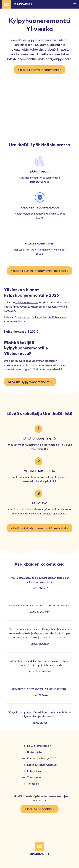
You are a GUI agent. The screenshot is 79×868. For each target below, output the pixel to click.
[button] (75, 4)
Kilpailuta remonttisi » (39, 809)
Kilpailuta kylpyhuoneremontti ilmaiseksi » (39, 271)
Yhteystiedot (32, 777)
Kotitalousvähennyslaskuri (39, 765)
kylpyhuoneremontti (27, 302)
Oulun (35, 317)
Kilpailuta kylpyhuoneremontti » (39, 70)
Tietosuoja (31, 784)
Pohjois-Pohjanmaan (55, 317)
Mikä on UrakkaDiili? (36, 746)
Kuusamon (24, 317)
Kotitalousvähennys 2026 (39, 758)
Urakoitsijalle (32, 752)
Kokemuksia (32, 771)
